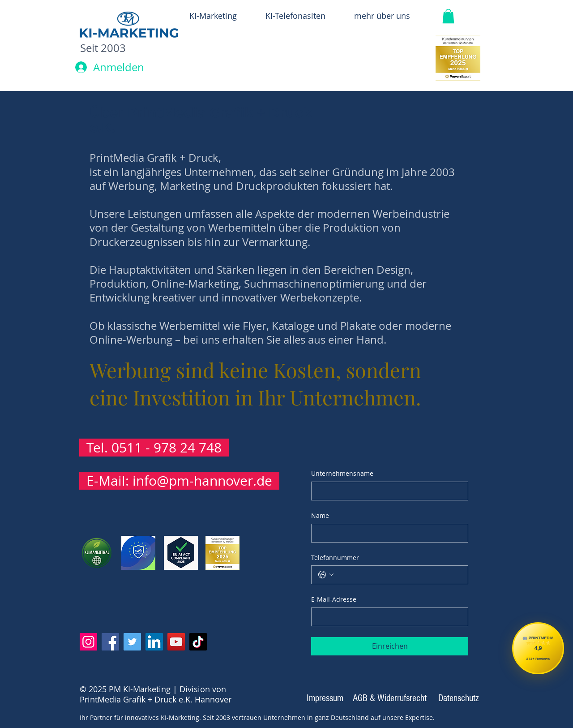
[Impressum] (325, 699)
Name (320, 515)
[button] (448, 16)
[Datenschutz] (459, 699)
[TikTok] (198, 642)
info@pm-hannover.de (202, 481)
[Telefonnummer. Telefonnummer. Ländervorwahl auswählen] (326, 575)
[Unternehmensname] (387, 491)
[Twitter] (132, 642)
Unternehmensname (342, 473)
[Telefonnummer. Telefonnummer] (399, 575)
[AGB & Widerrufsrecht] (389, 699)
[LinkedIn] (154, 642)
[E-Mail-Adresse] (387, 617)
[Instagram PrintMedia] (88, 642)
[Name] (387, 533)
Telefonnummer (335, 558)
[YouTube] (176, 642)
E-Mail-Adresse (334, 599)
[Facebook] (110, 642)
